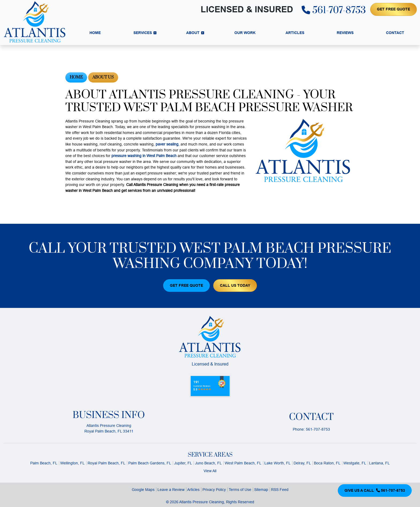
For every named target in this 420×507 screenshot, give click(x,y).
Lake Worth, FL (277, 463)
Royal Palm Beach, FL (106, 463)
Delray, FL (302, 463)
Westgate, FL (355, 463)
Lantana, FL (379, 463)
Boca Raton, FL (327, 463)
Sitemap (261, 490)
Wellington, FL (72, 463)
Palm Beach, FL (44, 463)
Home (76, 77)
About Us (103, 77)
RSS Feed (280, 490)
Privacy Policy (214, 490)
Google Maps (143, 490)
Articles (193, 490)
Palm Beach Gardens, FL (150, 463)
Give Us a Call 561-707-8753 (375, 490)
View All (210, 471)
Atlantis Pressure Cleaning (202, 502)
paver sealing (167, 144)
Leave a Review (171, 490)
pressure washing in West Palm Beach (144, 156)
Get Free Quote (393, 9)
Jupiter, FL (183, 463)
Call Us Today (235, 285)
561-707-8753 (334, 10)
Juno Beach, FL (208, 463)
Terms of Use (240, 490)
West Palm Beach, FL (243, 463)
